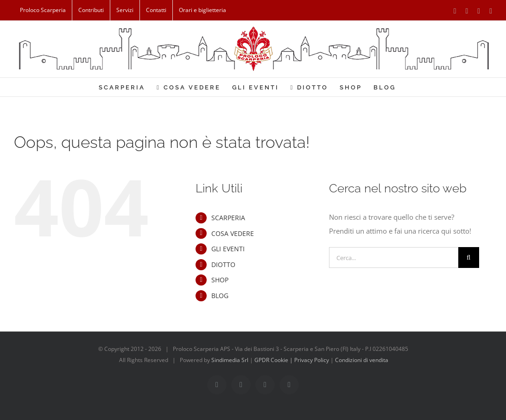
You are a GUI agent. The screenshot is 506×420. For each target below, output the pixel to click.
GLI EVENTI (228, 249)
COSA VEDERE (233, 233)
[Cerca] (469, 258)
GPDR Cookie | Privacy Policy (292, 360)
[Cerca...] (394, 258)
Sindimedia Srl (231, 360)
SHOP (220, 280)
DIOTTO (223, 264)
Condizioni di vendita (362, 360)
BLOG (220, 296)
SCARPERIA (228, 218)
